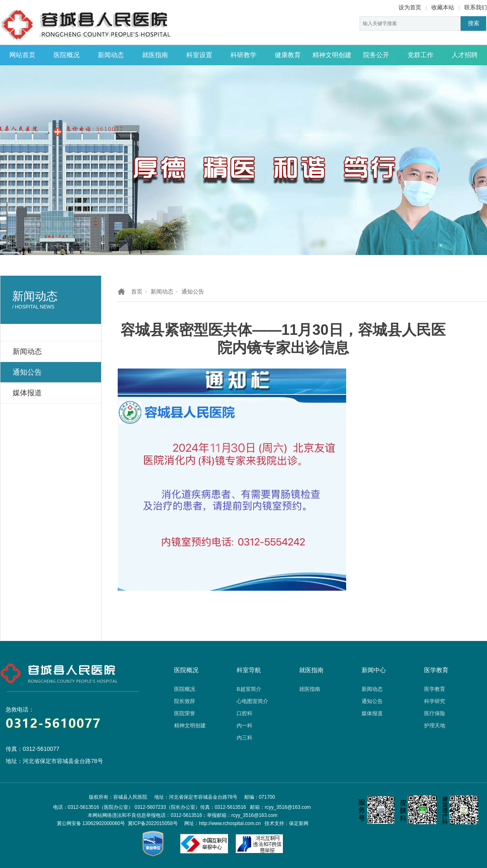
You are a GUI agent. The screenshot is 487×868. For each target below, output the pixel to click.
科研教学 (243, 55)
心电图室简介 (252, 701)
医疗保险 (435, 713)
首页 (137, 291)
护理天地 (435, 725)
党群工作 (420, 55)
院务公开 (376, 55)
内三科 (245, 738)
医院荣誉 (185, 713)
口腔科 (245, 713)
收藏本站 (443, 7)
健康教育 (288, 55)
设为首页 (410, 7)
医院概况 (67, 55)
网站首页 (22, 55)
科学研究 (435, 701)
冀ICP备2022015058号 (153, 823)
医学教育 (435, 689)
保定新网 (299, 823)
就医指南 (155, 55)
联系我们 (476, 7)
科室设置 (199, 55)
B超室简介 (249, 689)
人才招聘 (465, 55)
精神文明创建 (332, 55)
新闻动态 (111, 55)
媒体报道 (372, 713)
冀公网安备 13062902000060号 (91, 823)
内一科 (245, 725)
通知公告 (193, 291)
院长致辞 (185, 701)
